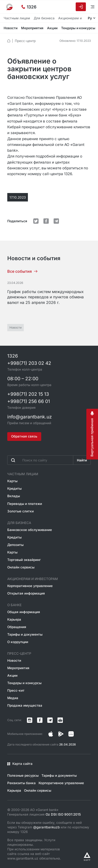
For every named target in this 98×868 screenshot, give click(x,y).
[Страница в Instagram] (51, 734)
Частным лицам (17, 18)
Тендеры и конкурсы (78, 28)
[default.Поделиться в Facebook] (46, 221)
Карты (12, 481)
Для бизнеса (44, 18)
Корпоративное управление (30, 586)
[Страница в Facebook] (61, 734)
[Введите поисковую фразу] (40, 460)
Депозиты (15, 545)
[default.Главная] (9, 41)
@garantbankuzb (46, 827)
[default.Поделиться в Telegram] (56, 221)
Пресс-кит (16, 690)
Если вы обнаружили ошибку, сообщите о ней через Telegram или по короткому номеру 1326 (48, 827)
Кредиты (14, 488)
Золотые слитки (20, 511)
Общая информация (24, 612)
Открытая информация (26, 593)
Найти (82, 460)
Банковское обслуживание (30, 530)
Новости (11, 28)
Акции (52, 28)
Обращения (17, 627)
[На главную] (10, 7)
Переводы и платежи (25, 504)
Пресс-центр (25, 41)
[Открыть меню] (90, 7)
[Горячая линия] (29, 7)
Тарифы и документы (25, 634)
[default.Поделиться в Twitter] (36, 221)
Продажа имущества (25, 705)
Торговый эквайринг (24, 560)
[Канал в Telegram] (50, 720)
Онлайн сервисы (21, 567)
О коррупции (18, 642)
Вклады (14, 496)
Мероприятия (32, 28)
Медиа (13, 698)
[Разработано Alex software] (87, 857)
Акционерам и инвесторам (33, 579)
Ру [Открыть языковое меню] (90, 18)
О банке (14, 605)
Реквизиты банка (21, 783)
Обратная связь (24, 436)
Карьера (14, 619)
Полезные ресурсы (23, 775)
